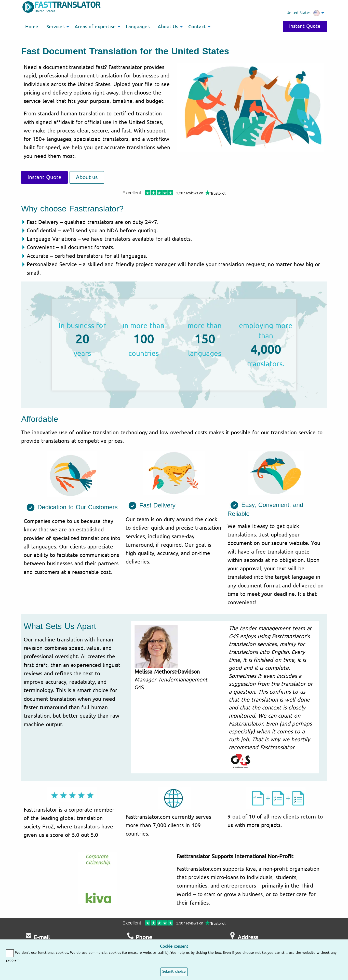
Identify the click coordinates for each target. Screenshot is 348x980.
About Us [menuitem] (168, 27)
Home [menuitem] (32, 27)
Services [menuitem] (55, 27)
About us (87, 177)
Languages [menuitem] (138, 27)
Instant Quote (305, 26)
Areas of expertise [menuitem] (95, 27)
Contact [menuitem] (197, 27)
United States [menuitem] (303, 13)
